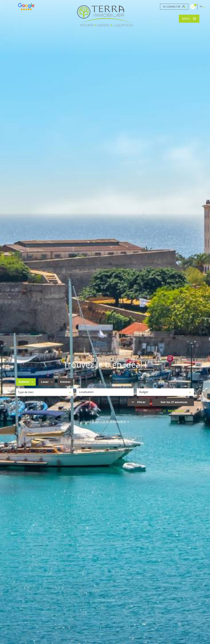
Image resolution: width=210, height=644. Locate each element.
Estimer (65, 382)
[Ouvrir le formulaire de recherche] (138, 402)
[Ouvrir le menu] (189, 19)
